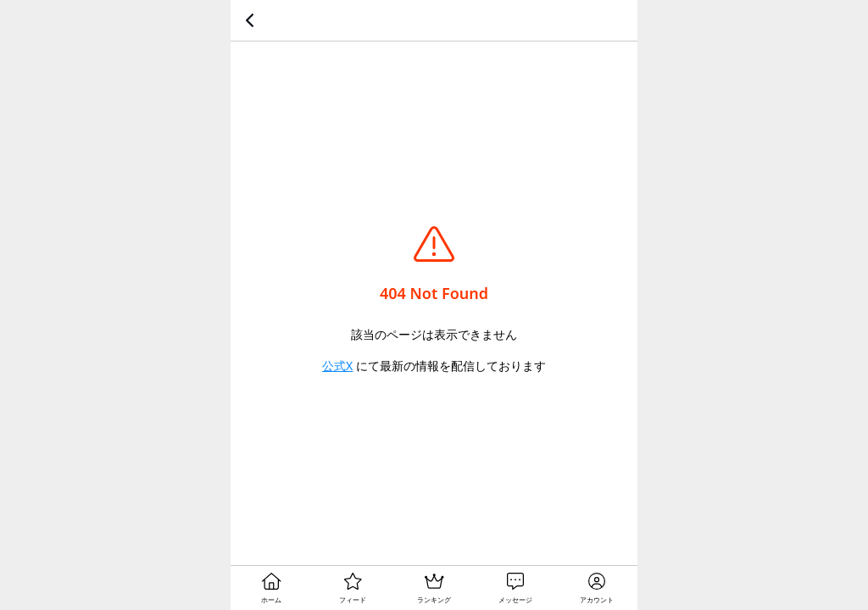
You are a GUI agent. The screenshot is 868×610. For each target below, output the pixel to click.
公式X (337, 366)
